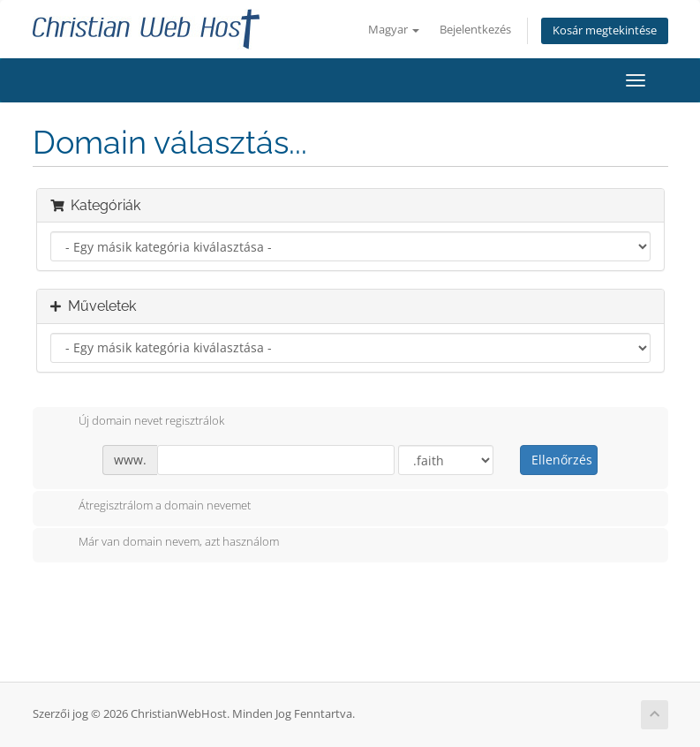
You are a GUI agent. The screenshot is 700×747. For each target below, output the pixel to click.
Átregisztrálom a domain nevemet (151, 507)
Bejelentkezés (475, 30)
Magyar (394, 30)
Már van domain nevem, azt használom (165, 543)
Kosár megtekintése (605, 30)
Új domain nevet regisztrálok (137, 422)
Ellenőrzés (562, 460)
